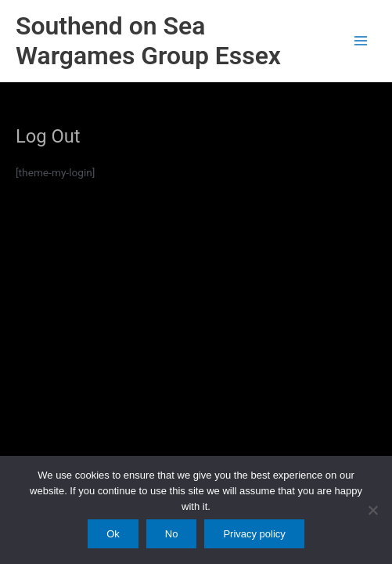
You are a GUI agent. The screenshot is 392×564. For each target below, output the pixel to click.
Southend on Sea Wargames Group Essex (148, 41)
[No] (372, 510)
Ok (113, 534)
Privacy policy (254, 534)
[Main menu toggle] (361, 41)
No (172, 534)
